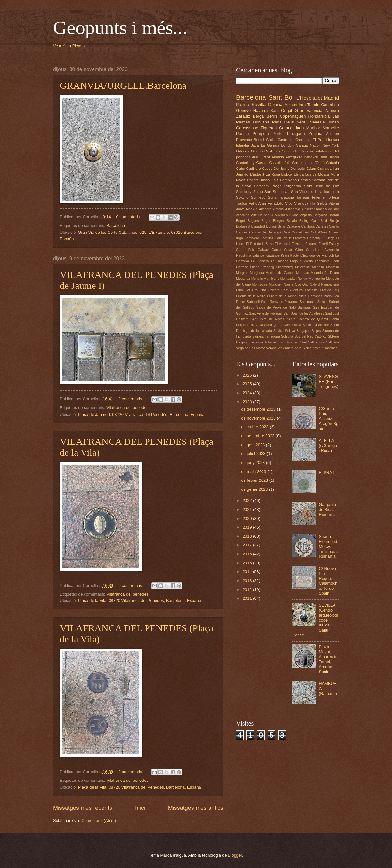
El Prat (318, 140)
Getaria (286, 128)
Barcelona (116, 226)
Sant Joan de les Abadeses (304, 313)
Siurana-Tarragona (266, 337)
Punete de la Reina (282, 296)
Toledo (313, 105)
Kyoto (295, 256)
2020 (248, 519)
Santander (290, 151)
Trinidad (292, 342)
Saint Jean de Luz (321, 186)
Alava (240, 209)
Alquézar (308, 209)
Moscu (324, 174)
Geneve (243, 110)
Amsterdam (295, 105)
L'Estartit (257, 174)
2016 (248, 554)
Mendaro (303, 273)
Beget (241, 221)
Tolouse (271, 342)
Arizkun (256, 215)
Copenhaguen (293, 116)
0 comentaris (128, 217)
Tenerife (318, 197)
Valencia (315, 110)
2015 (248, 563)
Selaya (290, 331)
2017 (248, 545)
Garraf (276, 250)
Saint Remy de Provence (280, 302)
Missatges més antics (196, 808)
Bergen (278, 221)
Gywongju (332, 250)
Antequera (294, 157)
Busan (334, 157)
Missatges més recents (83, 808)
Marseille (331, 128)
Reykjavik (272, 151)
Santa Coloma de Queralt (307, 319)
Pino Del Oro (247, 290)
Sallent (322, 302)
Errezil (323, 244)
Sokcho (242, 197)
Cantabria (330, 105)
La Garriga (270, 145)
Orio (305, 284)
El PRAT (326, 473)
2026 (248, 375)
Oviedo (257, 151)
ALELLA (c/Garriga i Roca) (328, 445)
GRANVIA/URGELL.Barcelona (123, 85)
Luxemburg (285, 267)
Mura (335, 174)
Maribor (313, 128)
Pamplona (288, 180)
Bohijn (334, 221)
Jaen (299, 128)
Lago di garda (301, 261)
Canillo (334, 227)
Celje (286, 232)
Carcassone (247, 128)
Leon (335, 261)
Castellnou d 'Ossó (308, 163)
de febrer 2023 (255, 480)
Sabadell (253, 302)
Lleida (299, 174)
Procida (326, 290)
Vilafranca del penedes (127, 408)
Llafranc (242, 267)
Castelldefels (280, 163)
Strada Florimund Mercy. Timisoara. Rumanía (328, 547)
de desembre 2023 (259, 409)
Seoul (302, 122)
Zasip (316, 348)
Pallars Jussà (258, 180)
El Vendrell (283, 244)
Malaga (302, 145)
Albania (278, 157)
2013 (248, 581)
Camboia (308, 227)
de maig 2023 (254, 472)
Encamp (311, 244)
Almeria (278, 209)
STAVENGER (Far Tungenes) (329, 381)
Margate (242, 273)
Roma (243, 104)
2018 (248, 536)
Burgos (271, 227)
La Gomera (260, 261)
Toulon (242, 203)
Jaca (255, 145)
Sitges (316, 331)
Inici (140, 808)
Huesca (333, 140)
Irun (336, 169)
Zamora (332, 110)
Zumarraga (329, 348)
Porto (277, 134)
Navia (241, 180)
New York (331, 145)
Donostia (298, 169)
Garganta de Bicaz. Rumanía (327, 509)
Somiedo (258, 197)
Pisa (263, 290)
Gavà (288, 250)
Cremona (303, 140)
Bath (323, 157)
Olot (298, 284)
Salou (258, 192)
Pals (275, 180)
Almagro (265, 209)
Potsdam (262, 186)
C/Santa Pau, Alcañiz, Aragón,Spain (329, 419)
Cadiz (271, 140)
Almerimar (293, 209)
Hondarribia (319, 116)
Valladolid (276, 203)
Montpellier (317, 279)
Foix (251, 250)
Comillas (267, 238)
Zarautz (243, 116)
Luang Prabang (262, 267)
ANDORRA (261, 157)
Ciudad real (301, 232)
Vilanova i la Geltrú (310, 203)
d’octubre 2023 (255, 427)
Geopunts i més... (120, 28)
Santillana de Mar (316, 325)
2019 (248, 527)
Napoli (315, 145)
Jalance (258, 256)
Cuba (241, 169)
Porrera (274, 290)
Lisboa (287, 174)
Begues (253, 221)
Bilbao (333, 122)
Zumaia (315, 134)
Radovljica (331, 296)
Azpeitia (306, 215)
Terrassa (257, 342)
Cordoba (314, 238)
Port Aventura (292, 290)
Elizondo (298, 244)
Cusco (267, 169)
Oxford (315, 284)
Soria (272, 197)
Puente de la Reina (251, 296)
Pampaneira (330, 284)
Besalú (292, 221)
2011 (248, 598)
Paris (277, 122)
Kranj (285, 256)
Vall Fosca (316, 342)
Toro (281, 342)
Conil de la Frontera (290, 238)
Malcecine (302, 267)
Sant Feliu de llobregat (266, 313)
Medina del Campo (280, 273)
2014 (248, 572)
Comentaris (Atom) (99, 821)
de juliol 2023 (254, 454)
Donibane (281, 169)
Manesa (318, 267)
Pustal (303, 296)
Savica (278, 331)
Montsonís (260, 284)
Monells (257, 279)
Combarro (252, 238)
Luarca (311, 174)
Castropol (285, 140)
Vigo (289, 203)
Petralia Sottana (312, 180)
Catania (333, 163)
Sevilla (258, 104)
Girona (275, 104)
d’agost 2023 (253, 445)
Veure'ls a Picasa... (71, 46)
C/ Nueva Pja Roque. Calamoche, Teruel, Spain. (328, 581)
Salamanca (308, 302)
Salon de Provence (272, 308)
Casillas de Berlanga (265, 232)
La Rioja (273, 174)
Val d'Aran (257, 203)
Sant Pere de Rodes (267, 319)
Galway (263, 250)
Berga (258, 116)
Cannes (242, 232)
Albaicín (252, 209)
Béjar (281, 227)
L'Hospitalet (309, 98)
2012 (248, 590)
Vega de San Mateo (251, 348)
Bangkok (311, 157)
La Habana (280, 261)
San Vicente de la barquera (315, 192)
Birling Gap (309, 221)
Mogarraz (243, 279)
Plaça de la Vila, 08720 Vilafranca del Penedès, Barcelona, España (140, 601)
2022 (248, 501)
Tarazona (287, 197)
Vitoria (334, 203)
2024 (248, 393)
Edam (311, 169)
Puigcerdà (293, 186)
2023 (248, 402)
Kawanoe (273, 256)
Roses (241, 302)
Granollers (314, 250)
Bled (324, 221)
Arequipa (243, 215)
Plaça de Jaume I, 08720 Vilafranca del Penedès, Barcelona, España (141, 414)
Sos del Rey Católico (310, 337)
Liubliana (261, 122)
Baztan (334, 215)
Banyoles (320, 215)
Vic (280, 348)
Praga (276, 186)
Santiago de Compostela (283, 325)
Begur (266, 221)
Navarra (261, 110)
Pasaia (242, 134)
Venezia (317, 122)
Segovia (307, 151)
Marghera (257, 273)
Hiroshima (244, 256)
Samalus (304, 308)
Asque (268, 215)
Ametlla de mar (327, 209)
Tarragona (296, 134)
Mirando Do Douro (325, 273)
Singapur (303, 331)
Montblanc (272, 279)
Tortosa (333, 197)
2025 (248, 384)
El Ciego (328, 238)
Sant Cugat (281, 110)
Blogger (235, 855)
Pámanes (316, 296)
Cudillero (254, 169)
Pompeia (261, 134)
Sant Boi (281, 97)
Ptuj (336, 290)
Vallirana (333, 342)
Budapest (243, 227)
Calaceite (293, 227)
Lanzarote (322, 261)
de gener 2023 (255, 489)
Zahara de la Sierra (297, 348)
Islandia (243, 145)
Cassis (262, 163)
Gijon (299, 110)
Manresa (333, 267)
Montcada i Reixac (294, 279)
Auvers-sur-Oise (287, 215)
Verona (271, 348)
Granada (324, 169)
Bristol (259, 140)
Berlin (272, 116)
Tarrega (303, 197)
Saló (293, 308)
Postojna (311, 290)
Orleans (243, 151)
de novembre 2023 (259, 418)
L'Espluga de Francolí (317, 256)
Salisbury (244, 192)
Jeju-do (242, 174)
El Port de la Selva (260, 244)
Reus (289, 122)
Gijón (299, 250)
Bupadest (258, 227)
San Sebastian (277, 192)
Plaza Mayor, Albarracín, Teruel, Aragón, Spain (329, 659)
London (287, 145)
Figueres (269, 128)
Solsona (287, 337)
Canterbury (245, 163)
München (275, 284)
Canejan (322, 227)
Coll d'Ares (319, 232)
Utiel (303, 342)
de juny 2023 (253, 463)
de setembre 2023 (258, 436)
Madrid (331, 98)
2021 (248, 510)
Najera (289, 284)
